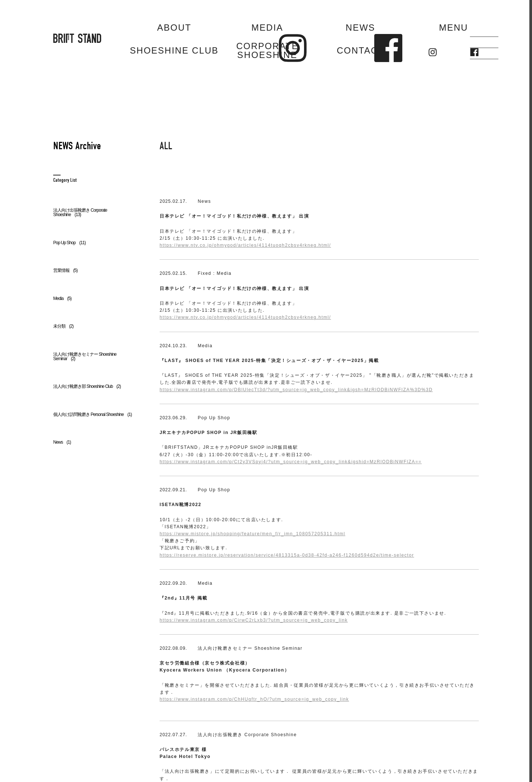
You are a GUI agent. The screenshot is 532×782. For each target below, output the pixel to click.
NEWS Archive (77, 146)
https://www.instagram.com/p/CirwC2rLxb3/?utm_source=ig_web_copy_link (254, 620)
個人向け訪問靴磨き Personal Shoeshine (92, 414)
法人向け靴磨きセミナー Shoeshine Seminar (85, 356)
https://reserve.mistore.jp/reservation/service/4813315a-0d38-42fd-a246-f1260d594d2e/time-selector (287, 555)
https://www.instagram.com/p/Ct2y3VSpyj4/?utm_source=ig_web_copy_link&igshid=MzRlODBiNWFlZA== (291, 462)
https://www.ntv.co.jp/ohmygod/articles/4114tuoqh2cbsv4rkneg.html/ (245, 245)
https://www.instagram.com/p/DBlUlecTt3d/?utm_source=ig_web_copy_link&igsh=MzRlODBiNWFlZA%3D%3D (296, 390)
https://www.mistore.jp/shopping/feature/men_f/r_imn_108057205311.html (253, 534)
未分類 (63, 326)
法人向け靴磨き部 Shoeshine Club (87, 386)
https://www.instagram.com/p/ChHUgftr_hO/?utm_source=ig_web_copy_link (254, 699)
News (62, 442)
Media (62, 298)
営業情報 (65, 270)
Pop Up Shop (69, 243)
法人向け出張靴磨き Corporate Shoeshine (80, 212)
